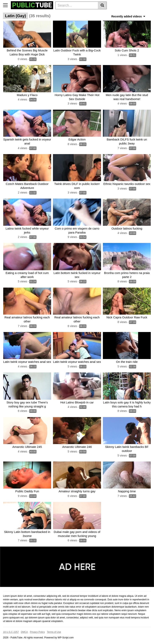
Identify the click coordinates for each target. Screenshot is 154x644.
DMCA (24, 631)
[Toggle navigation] (7, 5)
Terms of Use (54, 631)
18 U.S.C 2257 (11, 631)
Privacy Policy (37, 631)
